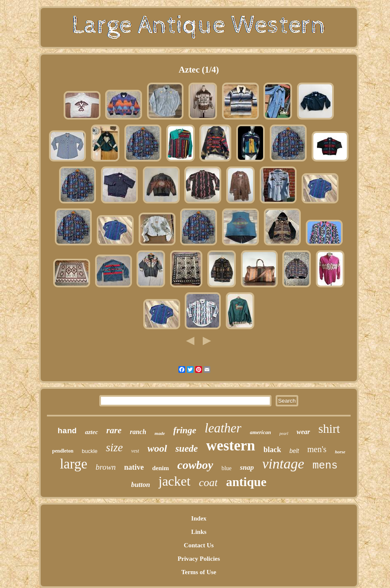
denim (160, 468)
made (160, 433)
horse (340, 452)
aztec (92, 432)
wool (157, 448)
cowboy (195, 465)
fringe (185, 430)
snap (247, 467)
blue (227, 468)
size (115, 448)
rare (114, 430)
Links (199, 532)
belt (294, 451)
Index (199, 518)
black (272, 450)
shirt (329, 429)
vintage (283, 464)
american (260, 432)
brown (106, 467)
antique (246, 482)
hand (67, 431)
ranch (138, 432)
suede (187, 449)
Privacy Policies (199, 559)
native (134, 467)
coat (208, 483)
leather (223, 428)
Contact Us (199, 545)
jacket (174, 481)
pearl (284, 433)
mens (325, 466)
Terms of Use (199, 572)
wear (303, 432)
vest (135, 451)
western (231, 446)
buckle (90, 451)
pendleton (63, 451)
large (74, 464)
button (141, 485)
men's (317, 449)
